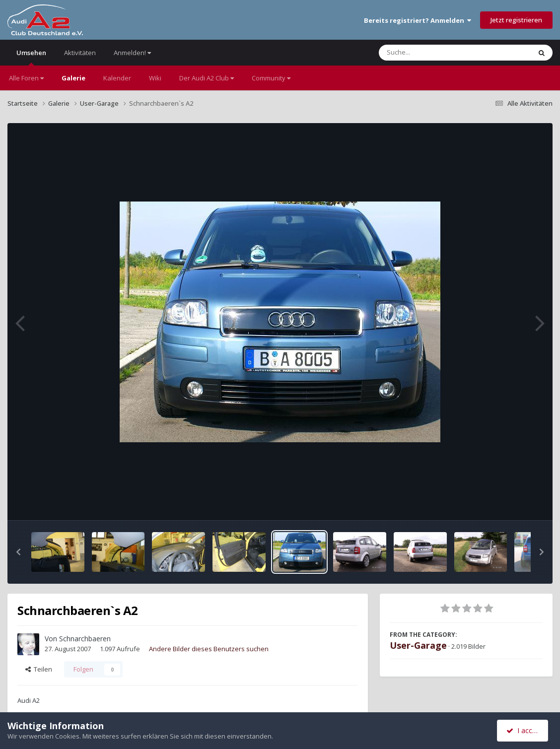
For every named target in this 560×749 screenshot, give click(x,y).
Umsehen (31, 57)
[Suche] (435, 53)
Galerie (73, 78)
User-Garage (418, 645)
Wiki (155, 78)
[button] (18, 552)
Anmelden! (132, 53)
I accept (524, 730)
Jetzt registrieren (516, 20)
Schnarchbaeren (85, 639)
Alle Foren (26, 78)
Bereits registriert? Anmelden (418, 20)
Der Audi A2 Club (207, 78)
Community (271, 78)
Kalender (117, 78)
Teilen (39, 669)
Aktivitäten (80, 53)
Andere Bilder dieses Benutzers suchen (209, 649)
